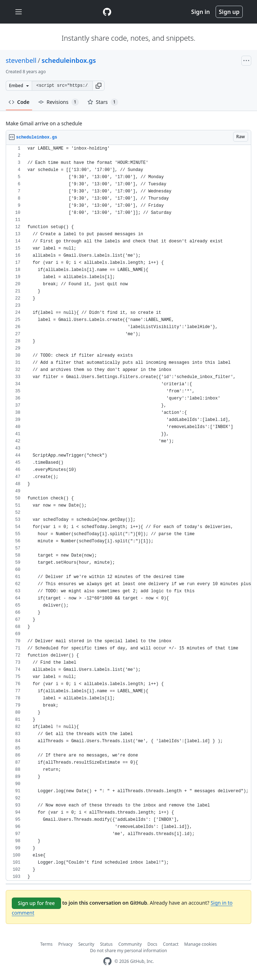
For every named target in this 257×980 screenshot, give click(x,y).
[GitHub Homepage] (107, 961)
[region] (128, 513)
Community (130, 944)
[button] (99, 86)
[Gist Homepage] (107, 12)
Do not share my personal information (128, 951)
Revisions (59, 102)
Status (106, 944)
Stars (103, 102)
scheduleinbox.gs (69, 60)
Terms (47, 944)
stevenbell (21, 60)
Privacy (65, 944)
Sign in (201, 12)
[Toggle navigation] (19, 12)
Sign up (229, 12)
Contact (171, 944)
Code (19, 102)
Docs (152, 944)
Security (86, 944)
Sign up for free (36, 903)
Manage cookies (200, 944)
